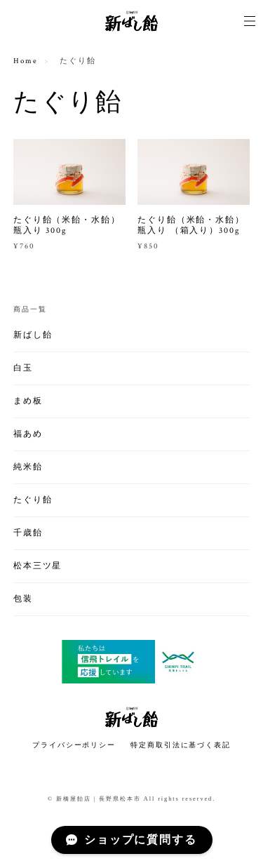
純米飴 (28, 467)
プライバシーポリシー (74, 745)
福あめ (28, 434)
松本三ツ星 (38, 566)
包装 (23, 599)
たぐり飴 (33, 500)
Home (26, 61)
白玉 (23, 368)
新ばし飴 (33, 335)
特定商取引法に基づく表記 (181, 745)
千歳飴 (28, 533)
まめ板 (28, 401)
